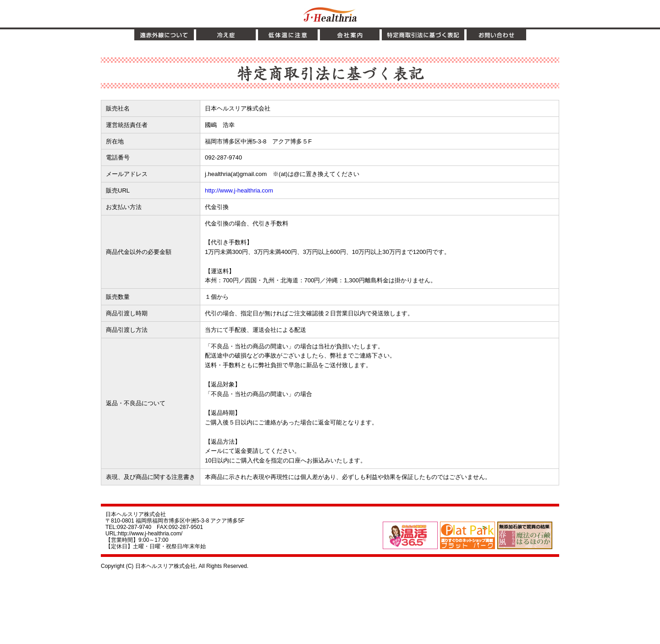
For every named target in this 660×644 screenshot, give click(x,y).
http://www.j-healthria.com (239, 190)
